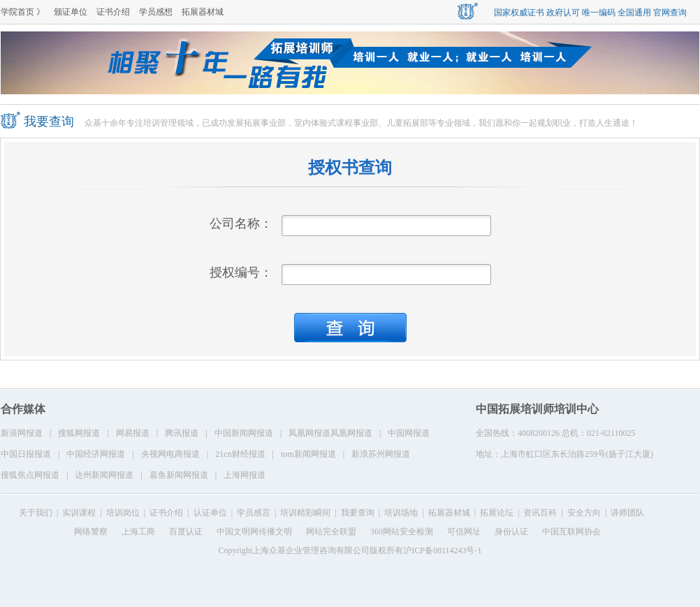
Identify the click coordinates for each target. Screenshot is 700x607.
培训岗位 (123, 513)
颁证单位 (71, 12)
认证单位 (210, 513)
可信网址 (464, 532)
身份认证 (511, 532)
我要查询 (358, 513)
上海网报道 (245, 475)
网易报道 (133, 433)
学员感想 (156, 12)
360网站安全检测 (402, 532)
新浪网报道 (22, 433)
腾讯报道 (182, 433)
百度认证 (186, 532)
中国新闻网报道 (244, 433)
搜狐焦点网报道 (30, 475)
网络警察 (91, 532)
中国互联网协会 (571, 532)
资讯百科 (540, 513)
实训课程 (79, 513)
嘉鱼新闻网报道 (179, 475)
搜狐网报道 (79, 433)
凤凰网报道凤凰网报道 (330, 433)
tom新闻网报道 (308, 454)
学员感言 (254, 513)
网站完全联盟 (331, 532)
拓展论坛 (497, 513)
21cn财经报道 (240, 454)
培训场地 (401, 513)
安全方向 (584, 513)
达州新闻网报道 (104, 475)
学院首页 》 (23, 12)
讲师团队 (627, 513)
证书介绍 (113, 12)
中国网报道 (409, 433)
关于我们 (36, 513)
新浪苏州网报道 (381, 454)
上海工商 (138, 532)
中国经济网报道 (96, 454)
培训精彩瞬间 (305, 513)
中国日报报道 (26, 454)
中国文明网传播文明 (254, 532)
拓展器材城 (203, 12)
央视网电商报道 (170, 454)
